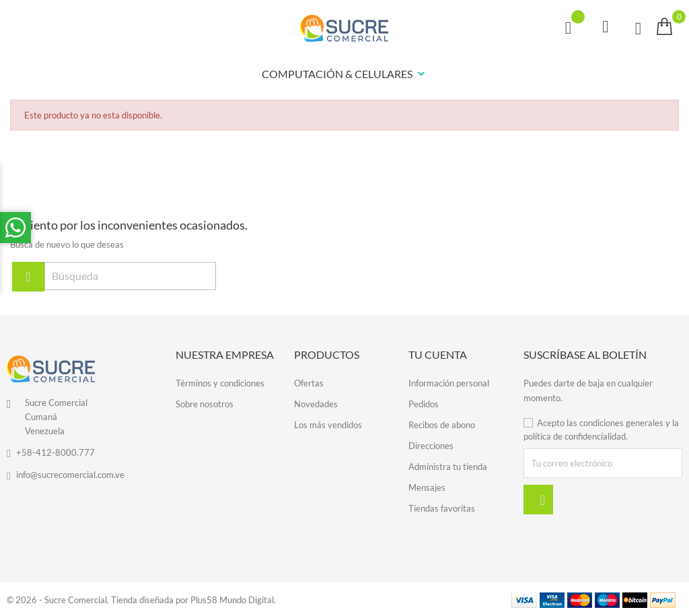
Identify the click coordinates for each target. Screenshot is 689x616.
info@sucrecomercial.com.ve (70, 475)
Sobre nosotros (205, 404)
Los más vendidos (328, 425)
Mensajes (427, 487)
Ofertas (309, 383)
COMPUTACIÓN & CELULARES (345, 75)
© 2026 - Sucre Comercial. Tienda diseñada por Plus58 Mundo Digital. (141, 599)
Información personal (449, 383)
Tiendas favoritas (442, 508)
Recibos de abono (442, 425)
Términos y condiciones (220, 383)
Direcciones (431, 446)
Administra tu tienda (448, 467)
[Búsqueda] (130, 276)
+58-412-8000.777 (56, 452)
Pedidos (424, 404)
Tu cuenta (438, 354)
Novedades (316, 404)
